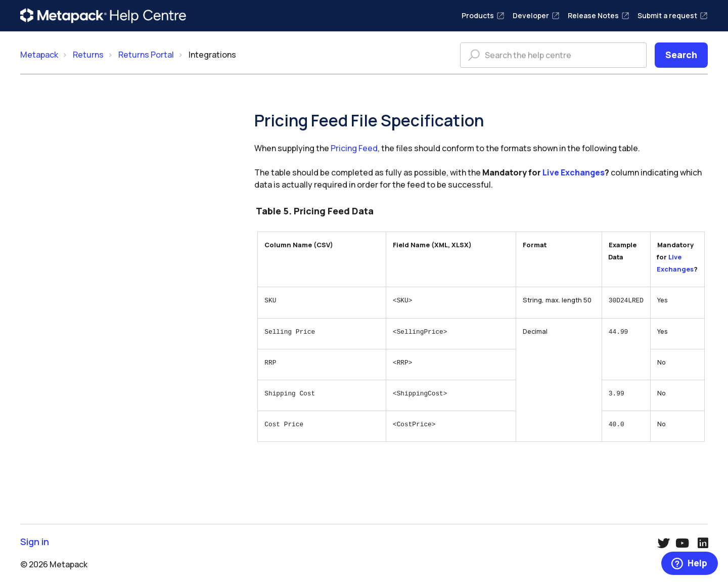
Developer (536, 15)
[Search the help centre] (553, 55)
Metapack (39, 55)
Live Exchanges (574, 172)
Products (483, 15)
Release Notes (599, 15)
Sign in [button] (35, 541)
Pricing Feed (354, 148)
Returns (88, 55)
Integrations (212, 55)
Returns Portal (146, 55)
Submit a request (673, 15)
